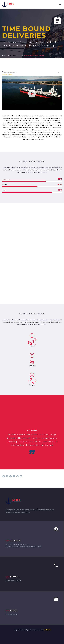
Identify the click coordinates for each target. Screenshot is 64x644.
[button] (32, 93)
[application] (32, 93)
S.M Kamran (47, 630)
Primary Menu (60, 4)
